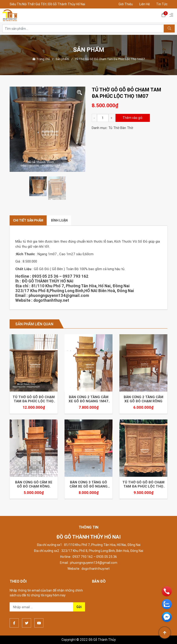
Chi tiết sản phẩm (28, 220)
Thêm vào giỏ (133, 118)
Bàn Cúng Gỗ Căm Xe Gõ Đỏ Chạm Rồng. (34, 484)
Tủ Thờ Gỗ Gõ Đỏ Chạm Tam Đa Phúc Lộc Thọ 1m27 (143, 484)
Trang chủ (41, 59)
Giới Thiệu (126, 4)
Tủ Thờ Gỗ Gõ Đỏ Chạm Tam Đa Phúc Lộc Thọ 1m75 (34, 399)
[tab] (28, 221)
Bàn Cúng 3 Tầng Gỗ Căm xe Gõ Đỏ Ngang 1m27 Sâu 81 (88, 484)
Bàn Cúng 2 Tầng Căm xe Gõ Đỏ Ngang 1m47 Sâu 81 (88, 399)
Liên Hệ (145, 4)
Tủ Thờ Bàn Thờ (121, 128)
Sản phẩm (62, 59)
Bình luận (59, 220)
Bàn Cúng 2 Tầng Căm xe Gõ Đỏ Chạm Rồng (143, 399)
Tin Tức (162, 4)
